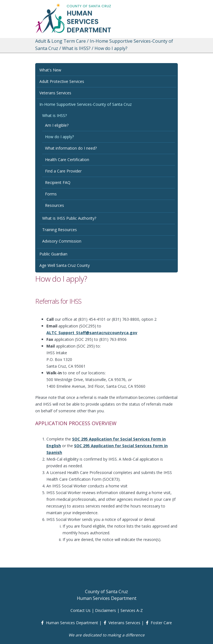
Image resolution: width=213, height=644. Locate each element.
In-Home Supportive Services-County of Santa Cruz (86, 104)
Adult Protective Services (62, 81)
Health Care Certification (67, 160)
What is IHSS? (55, 115)
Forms (51, 194)
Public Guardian (53, 254)
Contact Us (81, 610)
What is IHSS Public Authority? (69, 218)
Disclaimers (106, 610)
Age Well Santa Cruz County (65, 265)
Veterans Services (55, 93)
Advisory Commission (62, 241)
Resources (55, 205)
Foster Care (161, 623)
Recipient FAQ (58, 182)
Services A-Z (132, 610)
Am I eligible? (57, 125)
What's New (50, 70)
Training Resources (60, 230)
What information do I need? (71, 148)
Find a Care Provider (63, 171)
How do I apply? (59, 137)
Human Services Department (72, 623)
